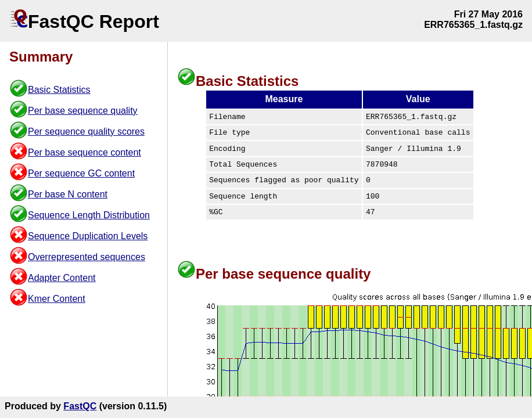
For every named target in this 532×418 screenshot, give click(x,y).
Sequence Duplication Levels (88, 236)
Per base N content (68, 194)
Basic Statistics (59, 90)
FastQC (80, 406)
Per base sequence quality (83, 111)
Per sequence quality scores (86, 131)
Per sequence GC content (81, 173)
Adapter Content (62, 278)
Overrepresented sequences (87, 257)
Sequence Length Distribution (89, 215)
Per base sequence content (85, 152)
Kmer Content (57, 299)
